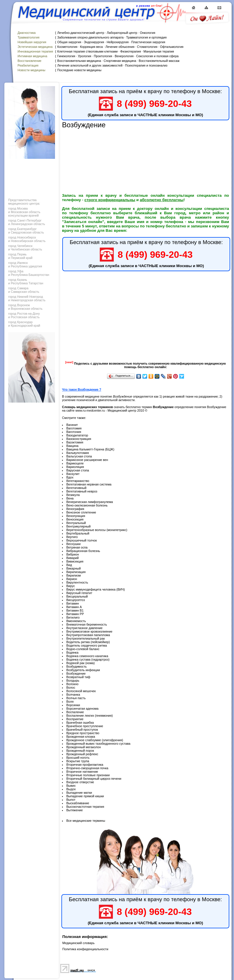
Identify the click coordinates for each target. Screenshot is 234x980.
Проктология (103, 56)
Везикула (73, 495)
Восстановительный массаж (159, 61)
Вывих (71, 786)
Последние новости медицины (79, 70)
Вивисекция (75, 561)
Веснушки (74, 544)
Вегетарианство (78, 481)
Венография (75, 509)
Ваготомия (74, 428)
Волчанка (73, 694)
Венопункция (76, 516)
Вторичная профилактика (85, 765)
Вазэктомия (75, 442)
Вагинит (72, 425)
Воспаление (75, 712)
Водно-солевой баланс (83, 649)
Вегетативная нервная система (89, 484)
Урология (85, 56)
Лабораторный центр (122, 33)
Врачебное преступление (85, 726)
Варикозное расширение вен (87, 460)
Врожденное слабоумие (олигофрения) (95, 740)
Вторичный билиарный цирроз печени (94, 779)
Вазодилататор (77, 435)
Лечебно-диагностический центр (81, 33)
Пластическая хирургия (148, 42)
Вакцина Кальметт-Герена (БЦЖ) (90, 449)
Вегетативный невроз (82, 491)
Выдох (71, 789)
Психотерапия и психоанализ (146, 65)
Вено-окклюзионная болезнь (87, 505)
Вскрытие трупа (78, 761)
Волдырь (73, 680)
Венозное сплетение (81, 512)
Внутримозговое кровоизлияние (89, 631)
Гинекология (66, 56)
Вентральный (76, 523)
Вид (69, 565)
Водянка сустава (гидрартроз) (88, 659)
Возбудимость (77, 666)
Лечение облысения (120, 47)
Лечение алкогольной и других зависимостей (90, 65)
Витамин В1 (75, 610)
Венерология (124, 56)
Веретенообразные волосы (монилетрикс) (97, 530)
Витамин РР (75, 614)
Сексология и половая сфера (157, 56)
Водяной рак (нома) (81, 663)
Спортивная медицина (120, 61)
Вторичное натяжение (82, 772)
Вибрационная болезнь (83, 551)
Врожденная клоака (81, 737)
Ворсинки (73, 705)
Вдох (70, 477)
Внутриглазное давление (85, 628)
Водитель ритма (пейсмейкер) (88, 642)
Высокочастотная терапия (85, 807)
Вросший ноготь (78, 758)
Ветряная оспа (77, 547)
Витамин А (74, 607)
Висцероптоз (76, 600)
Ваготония (74, 432)
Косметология (67, 47)
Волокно (73, 684)
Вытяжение (75, 810)
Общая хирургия (69, 42)
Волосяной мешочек (81, 691)
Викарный (74, 568)
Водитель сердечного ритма (87, 645)
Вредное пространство (83, 733)
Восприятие (75, 719)
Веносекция (75, 519)
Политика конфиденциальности (85, 949)
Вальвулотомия (78, 453)
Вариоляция (75, 467)
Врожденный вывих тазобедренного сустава (98, 744)
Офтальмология (172, 47)
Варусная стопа (78, 470)
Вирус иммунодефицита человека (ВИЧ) (96, 589)
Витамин (73, 603)
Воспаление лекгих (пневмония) (90, 716)
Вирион (72, 579)
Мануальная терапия (159, 51)
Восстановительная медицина (79, 61)
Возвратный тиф (78, 677)
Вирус (71, 586)
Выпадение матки (79, 793)
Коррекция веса (91, 47)
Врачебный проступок (82, 730)
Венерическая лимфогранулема (90, 502)
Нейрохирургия (118, 42)
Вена (70, 498)
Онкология (148, 33)
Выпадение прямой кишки (85, 796)
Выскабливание (78, 803)
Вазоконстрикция (79, 439)
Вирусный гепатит (79, 593)
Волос (71, 687)
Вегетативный (76, 488)
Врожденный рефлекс (82, 754)
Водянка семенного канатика (87, 656)
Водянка (73, 652)
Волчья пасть (76, 698)
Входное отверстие (80, 782)
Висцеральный (77, 596)
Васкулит (73, 474)
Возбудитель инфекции (83, 670)
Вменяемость (76, 621)
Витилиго (73, 617)
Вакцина (73, 446)
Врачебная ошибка (80, 723)
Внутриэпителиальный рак (86, 638)
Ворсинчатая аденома (82, 709)
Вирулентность (77, 582)
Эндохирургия (94, 42)
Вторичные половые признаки (88, 775)
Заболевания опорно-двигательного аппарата (91, 37)
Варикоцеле (75, 463)
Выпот (71, 800)
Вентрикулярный (79, 526)
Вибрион (73, 554)
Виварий (73, 558)
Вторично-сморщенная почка (87, 768)
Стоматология (147, 47)
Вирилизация (76, 572)
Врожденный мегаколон (84, 747)
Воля (70, 702)
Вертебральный (78, 533)
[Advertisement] (31, 177)
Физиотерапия (131, 51)
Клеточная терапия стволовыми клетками (87, 51)
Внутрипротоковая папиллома (88, 635)
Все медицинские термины (86, 821)
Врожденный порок (80, 751)
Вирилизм (74, 575)
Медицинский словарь (78, 943)
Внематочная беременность (87, 624)
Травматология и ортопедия (146, 37)
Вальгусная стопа (79, 456)
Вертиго (72, 537)
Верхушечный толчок (82, 540)
